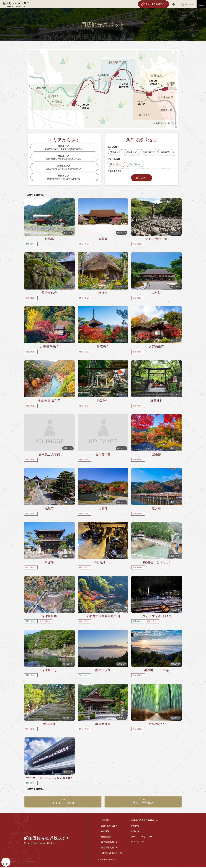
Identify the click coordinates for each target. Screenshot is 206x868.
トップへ (6, 862)
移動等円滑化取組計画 (111, 854)
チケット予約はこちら (153, 4)
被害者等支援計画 (109, 849)
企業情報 (105, 821)
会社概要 (105, 832)
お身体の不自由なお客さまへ (145, 821)
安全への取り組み (109, 827)
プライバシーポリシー (141, 838)
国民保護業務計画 (109, 843)
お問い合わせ (137, 832)
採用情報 (135, 827)
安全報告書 (106, 838)
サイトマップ (137, 843)
